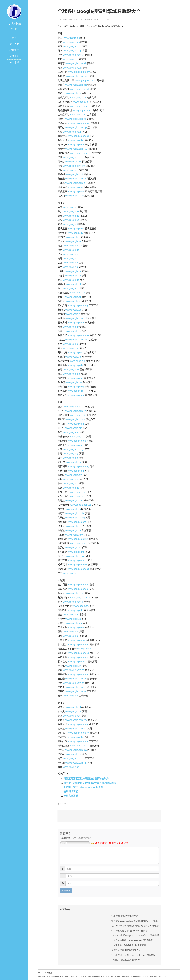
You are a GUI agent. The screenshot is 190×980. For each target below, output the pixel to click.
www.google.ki (75, 610)
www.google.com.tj (80, 106)
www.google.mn (71, 42)
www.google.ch (71, 288)
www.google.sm (76, 323)
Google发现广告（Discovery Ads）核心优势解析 (133, 955)
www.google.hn (76, 737)
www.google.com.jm (76, 763)
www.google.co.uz (82, 110)
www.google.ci (75, 445)
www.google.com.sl (78, 441)
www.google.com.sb (81, 598)
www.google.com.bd (78, 136)
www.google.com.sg (76, 76)
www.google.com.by (78, 335)
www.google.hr (76, 365)
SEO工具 (78, 19)
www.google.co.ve (77, 662)
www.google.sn (76, 424)
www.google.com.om (74, 166)
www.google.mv (76, 145)
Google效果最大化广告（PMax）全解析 (130, 931)
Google (63, 804)
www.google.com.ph (76, 85)
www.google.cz (71, 348)
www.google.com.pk (78, 123)
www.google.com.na (78, 569)
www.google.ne (74, 462)
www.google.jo (71, 170)
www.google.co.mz (78, 539)
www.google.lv (75, 233)
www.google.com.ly (76, 411)
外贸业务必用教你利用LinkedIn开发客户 (130, 945)
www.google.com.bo (78, 674)
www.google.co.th (72, 68)
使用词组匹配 (71, 791)
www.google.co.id (79, 89)
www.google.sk (76, 352)
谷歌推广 (14, 50)
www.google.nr (71, 615)
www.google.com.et (81, 505)
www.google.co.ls (75, 196)
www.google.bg (76, 387)
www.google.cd (78, 496)
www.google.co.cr (79, 746)
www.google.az (76, 187)
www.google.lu (73, 276)
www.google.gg (71, 250)
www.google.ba (71, 369)
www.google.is (71, 207)
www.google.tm (78, 115)
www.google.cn (72, 38)
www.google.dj (73, 509)
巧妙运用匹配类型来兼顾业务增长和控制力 (86, 779)
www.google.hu (74, 357)
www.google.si (78, 361)
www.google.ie (73, 241)
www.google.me (71, 374)
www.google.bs (73, 754)
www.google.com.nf (78, 589)
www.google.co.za (73, 573)
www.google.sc (73, 548)
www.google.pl (71, 344)
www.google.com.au (78, 585)
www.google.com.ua (76, 340)
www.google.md (76, 395)
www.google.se (71, 220)
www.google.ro (76, 391)
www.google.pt (73, 297)
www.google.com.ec (78, 657)
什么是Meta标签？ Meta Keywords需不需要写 (132, 940)
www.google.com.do (78, 645)
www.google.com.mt (76, 318)
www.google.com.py (76, 679)
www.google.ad (74, 310)
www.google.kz (78, 97)
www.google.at (73, 284)
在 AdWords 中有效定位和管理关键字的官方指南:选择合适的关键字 (142, 926)
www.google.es (73, 301)
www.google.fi (70, 224)
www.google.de (71, 280)
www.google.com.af (76, 119)
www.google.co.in (72, 132)
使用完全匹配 (71, 796)
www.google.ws (74, 623)
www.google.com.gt (78, 724)
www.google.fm (81, 606)
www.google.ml (71, 432)
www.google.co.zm (75, 556)
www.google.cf (71, 483)
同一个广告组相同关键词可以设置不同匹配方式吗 (90, 783)
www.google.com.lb (76, 179)
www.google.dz (78, 415)
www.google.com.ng (78, 466)
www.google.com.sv (78, 733)
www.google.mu (76, 552)
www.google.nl (71, 267)
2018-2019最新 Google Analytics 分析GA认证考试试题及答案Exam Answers (145, 935)
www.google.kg (81, 102)
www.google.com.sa (81, 153)
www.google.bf (78, 436)
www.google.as (76, 627)
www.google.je (71, 254)
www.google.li (77, 293)
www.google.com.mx (76, 720)
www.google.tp (73, 93)
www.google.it (73, 314)
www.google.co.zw (78, 560)
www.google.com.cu (74, 758)
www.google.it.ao (74, 501)
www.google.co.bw (78, 565)
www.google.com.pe (74, 670)
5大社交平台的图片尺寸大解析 (126, 960)
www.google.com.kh (76, 63)
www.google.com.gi (78, 305)
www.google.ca (73, 712)
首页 (14, 38)
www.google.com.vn (74, 55)
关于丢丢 (14, 44)
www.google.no (71, 216)
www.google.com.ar (76, 691)
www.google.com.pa (76, 750)
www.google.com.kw (76, 149)
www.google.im (71, 259)
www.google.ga (71, 488)
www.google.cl (71, 696)
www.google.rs (76, 378)
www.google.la (71, 59)
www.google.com (72, 716)
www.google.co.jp (72, 50)
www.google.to (71, 632)
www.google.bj (71, 458)
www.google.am (76, 192)
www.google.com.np (76, 127)
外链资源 (14, 56)
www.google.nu (71, 636)
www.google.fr (71, 263)
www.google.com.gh (74, 449)
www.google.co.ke (75, 513)
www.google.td (71, 479)
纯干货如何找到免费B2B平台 (125, 916)
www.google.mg (79, 543)
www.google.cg (78, 492)
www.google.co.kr (72, 46)
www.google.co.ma (75, 419)
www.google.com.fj (73, 602)
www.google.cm (74, 475)
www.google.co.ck (77, 640)
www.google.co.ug (75, 518)
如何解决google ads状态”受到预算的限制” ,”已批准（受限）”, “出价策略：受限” (148, 921)
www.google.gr (71, 327)
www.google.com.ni (78, 741)
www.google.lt (73, 237)
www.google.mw (74, 535)
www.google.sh (76, 471)
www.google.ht (71, 767)
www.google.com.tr (75, 183)
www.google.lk (75, 140)
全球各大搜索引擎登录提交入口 (126, 950)
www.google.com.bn (86, 80)
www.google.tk (73, 619)
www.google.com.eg (74, 407)
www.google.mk (74, 382)
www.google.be (74, 271)
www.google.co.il (74, 174)
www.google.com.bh (74, 157)
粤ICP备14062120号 (158, 976)
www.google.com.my (79, 72)
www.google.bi (73, 530)
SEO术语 (14, 63)
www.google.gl (73, 707)
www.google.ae (74, 162)
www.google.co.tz (77, 522)
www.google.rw (73, 526)
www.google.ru (73, 331)
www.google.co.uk (73, 246)
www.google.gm (74, 428)
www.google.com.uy (76, 687)
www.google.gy (73, 666)
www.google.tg (71, 454)
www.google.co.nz (75, 593)
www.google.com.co (78, 653)
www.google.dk (71, 212)
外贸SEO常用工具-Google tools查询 (83, 787)
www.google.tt (84, 649)
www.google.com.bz (76, 729)
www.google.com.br (73, 683)
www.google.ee (76, 229)
